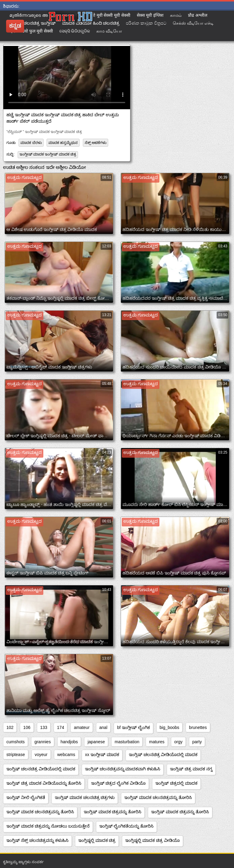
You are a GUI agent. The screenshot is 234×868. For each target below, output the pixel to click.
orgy (178, 742)
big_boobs (170, 727)
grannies (43, 742)
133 (44, 727)
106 (27, 727)
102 (10, 727)
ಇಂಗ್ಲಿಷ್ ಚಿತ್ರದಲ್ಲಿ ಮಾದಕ (176, 783)
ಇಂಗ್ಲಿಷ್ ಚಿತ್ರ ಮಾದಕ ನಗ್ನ (191, 769)
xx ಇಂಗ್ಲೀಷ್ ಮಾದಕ (102, 755)
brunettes (198, 727)
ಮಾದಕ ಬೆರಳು (31, 143)
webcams (66, 755)
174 (60, 727)
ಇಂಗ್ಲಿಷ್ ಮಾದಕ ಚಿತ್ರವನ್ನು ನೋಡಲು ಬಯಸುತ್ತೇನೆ (48, 826)
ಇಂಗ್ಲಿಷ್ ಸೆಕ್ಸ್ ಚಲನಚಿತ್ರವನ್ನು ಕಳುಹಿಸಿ (37, 840)
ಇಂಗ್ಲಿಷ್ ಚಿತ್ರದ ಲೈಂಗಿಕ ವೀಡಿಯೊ (119, 783)
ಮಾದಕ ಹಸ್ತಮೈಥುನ (63, 143)
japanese (96, 742)
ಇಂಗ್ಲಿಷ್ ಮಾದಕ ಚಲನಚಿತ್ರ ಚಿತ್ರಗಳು (85, 797)
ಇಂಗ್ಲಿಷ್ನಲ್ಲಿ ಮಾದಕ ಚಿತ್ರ (97, 840)
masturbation (127, 742)
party (197, 742)
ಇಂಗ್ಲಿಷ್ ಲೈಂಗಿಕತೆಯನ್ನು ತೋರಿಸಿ (127, 826)
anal (103, 727)
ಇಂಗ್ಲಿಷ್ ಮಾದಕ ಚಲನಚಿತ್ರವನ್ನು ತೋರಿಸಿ (158, 797)
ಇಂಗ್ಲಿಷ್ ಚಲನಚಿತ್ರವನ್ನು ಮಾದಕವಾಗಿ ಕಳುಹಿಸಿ (123, 769)
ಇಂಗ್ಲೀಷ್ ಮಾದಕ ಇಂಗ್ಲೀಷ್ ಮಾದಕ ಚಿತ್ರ (48, 154)
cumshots (16, 742)
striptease (16, 755)
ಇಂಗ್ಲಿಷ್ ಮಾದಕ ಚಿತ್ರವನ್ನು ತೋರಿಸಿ (113, 812)
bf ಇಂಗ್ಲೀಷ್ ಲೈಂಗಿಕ (133, 727)
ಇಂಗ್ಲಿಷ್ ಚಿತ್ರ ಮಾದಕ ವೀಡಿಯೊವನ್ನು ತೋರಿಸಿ (44, 783)
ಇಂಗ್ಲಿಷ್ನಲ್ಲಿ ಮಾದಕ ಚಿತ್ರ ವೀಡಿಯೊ (152, 840)
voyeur (41, 755)
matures (157, 742)
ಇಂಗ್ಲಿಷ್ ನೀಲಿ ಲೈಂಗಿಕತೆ (26, 797)
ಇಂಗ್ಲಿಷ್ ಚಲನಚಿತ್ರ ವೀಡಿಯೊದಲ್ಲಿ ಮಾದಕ (163, 755)
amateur (82, 727)
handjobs (69, 742)
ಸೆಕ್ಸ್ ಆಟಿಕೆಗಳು (96, 143)
